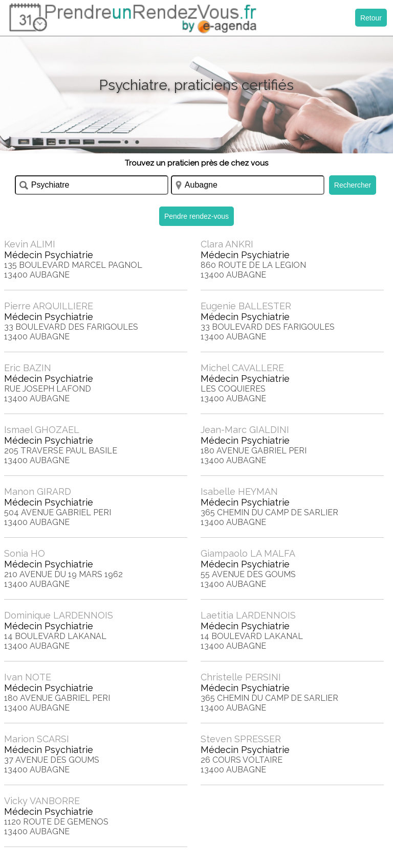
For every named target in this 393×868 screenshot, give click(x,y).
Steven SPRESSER (241, 739)
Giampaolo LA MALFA (248, 553)
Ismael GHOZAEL (42, 430)
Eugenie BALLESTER (246, 306)
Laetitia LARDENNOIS (248, 615)
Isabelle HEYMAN (239, 492)
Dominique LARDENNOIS (59, 615)
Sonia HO (25, 553)
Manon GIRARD (38, 492)
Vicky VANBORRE (42, 801)
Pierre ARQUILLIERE (49, 306)
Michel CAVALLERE (242, 368)
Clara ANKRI (227, 244)
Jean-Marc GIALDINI (245, 430)
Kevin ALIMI (30, 244)
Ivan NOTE (28, 677)
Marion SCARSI (37, 739)
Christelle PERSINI (241, 677)
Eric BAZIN (28, 368)
